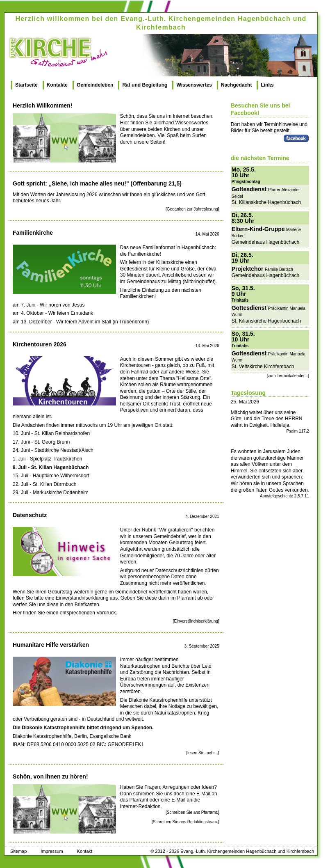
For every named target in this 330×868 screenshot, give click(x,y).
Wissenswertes (194, 85)
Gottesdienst (249, 189)
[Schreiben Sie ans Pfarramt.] (192, 812)
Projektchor (248, 269)
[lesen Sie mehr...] (203, 753)
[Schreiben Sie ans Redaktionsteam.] (185, 822)
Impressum (52, 851)
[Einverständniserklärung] (196, 621)
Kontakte (57, 85)
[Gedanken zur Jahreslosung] (192, 209)
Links (267, 85)
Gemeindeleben (95, 85)
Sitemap (18, 851)
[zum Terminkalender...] (288, 376)
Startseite (26, 85)
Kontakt (85, 851)
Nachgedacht (236, 85)
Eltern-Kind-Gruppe (258, 229)
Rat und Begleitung (145, 85)
